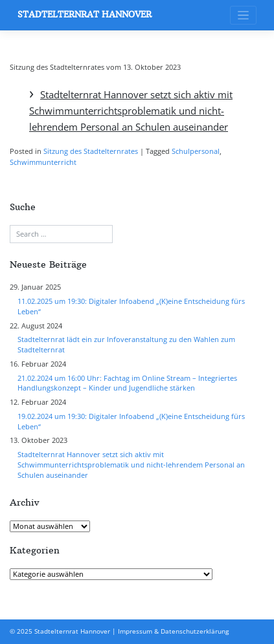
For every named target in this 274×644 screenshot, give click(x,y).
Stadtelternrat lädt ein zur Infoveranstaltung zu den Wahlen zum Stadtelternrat (126, 345)
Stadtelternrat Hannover (85, 15)
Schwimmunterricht (43, 162)
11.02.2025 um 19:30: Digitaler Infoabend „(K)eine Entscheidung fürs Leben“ (131, 306)
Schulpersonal (196, 151)
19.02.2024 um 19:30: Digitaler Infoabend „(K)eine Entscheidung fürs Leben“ (131, 422)
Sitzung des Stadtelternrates (91, 151)
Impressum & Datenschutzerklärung (173, 631)
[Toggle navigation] (243, 15)
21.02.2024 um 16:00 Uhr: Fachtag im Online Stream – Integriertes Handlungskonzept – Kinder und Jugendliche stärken (127, 383)
